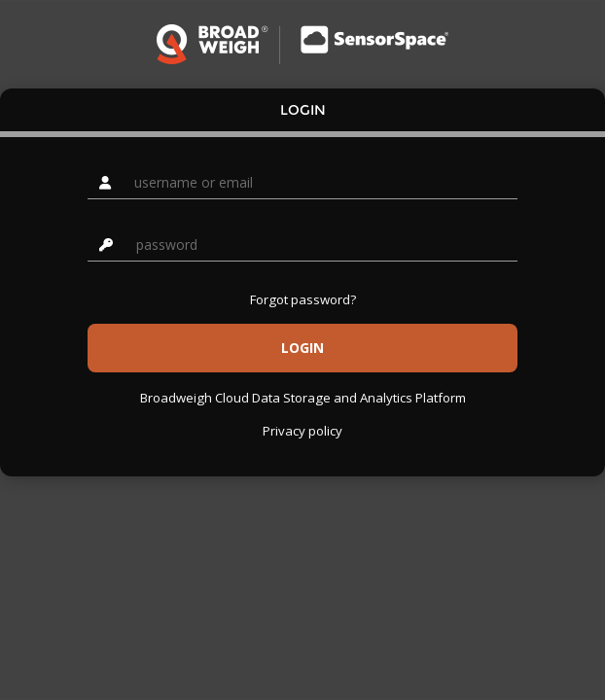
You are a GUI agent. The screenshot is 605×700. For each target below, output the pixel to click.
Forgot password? (303, 299)
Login (303, 110)
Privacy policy (302, 431)
